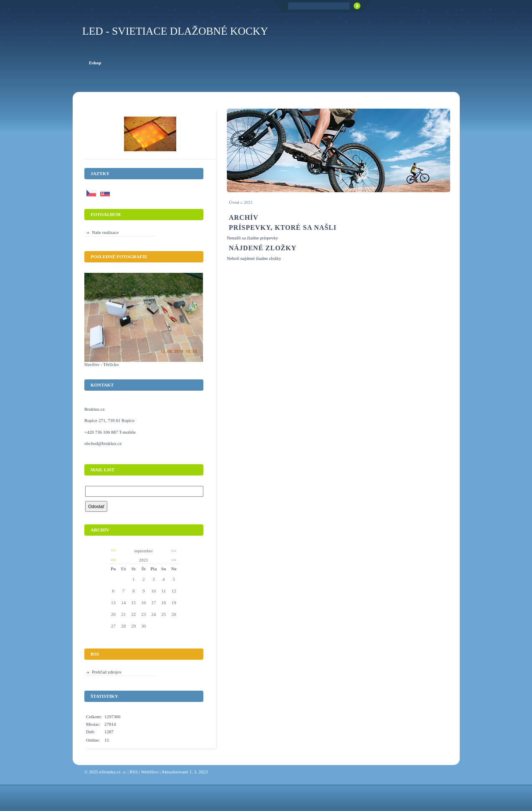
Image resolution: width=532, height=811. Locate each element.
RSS (134, 772)
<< (113, 550)
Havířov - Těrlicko (101, 364)
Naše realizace (105, 232)
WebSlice (150, 772)
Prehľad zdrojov (107, 672)
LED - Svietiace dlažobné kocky (175, 31)
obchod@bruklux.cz (103, 443)
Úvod (234, 202)
